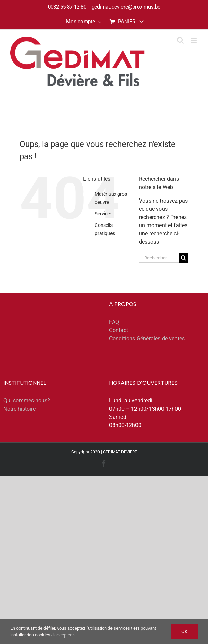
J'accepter (63, 635)
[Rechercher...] (159, 258)
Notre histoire (19, 409)
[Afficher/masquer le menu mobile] (194, 40)
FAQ (114, 322)
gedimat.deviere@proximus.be (126, 7)
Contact (119, 330)
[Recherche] (184, 258)
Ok (185, 631)
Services (103, 214)
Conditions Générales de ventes (147, 338)
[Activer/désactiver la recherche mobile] (180, 40)
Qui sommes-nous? (27, 401)
